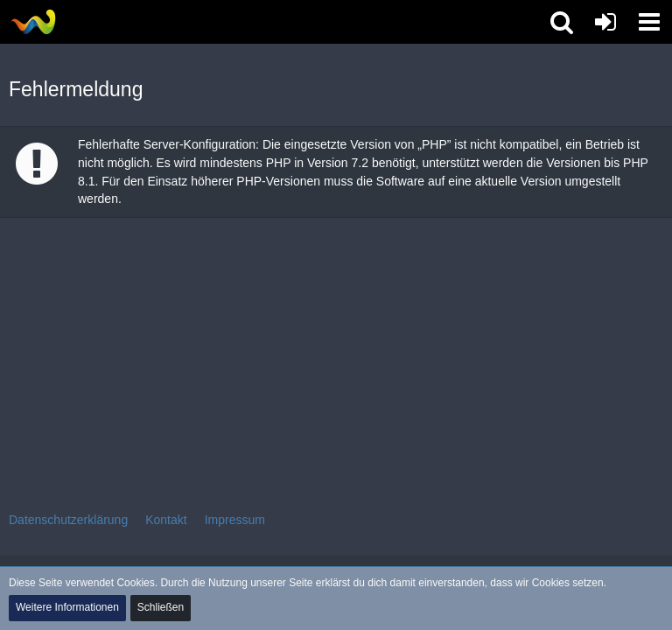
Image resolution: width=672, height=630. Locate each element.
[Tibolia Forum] (33, 22)
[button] (649, 22)
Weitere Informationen (67, 607)
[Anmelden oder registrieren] (605, 22)
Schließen (161, 607)
